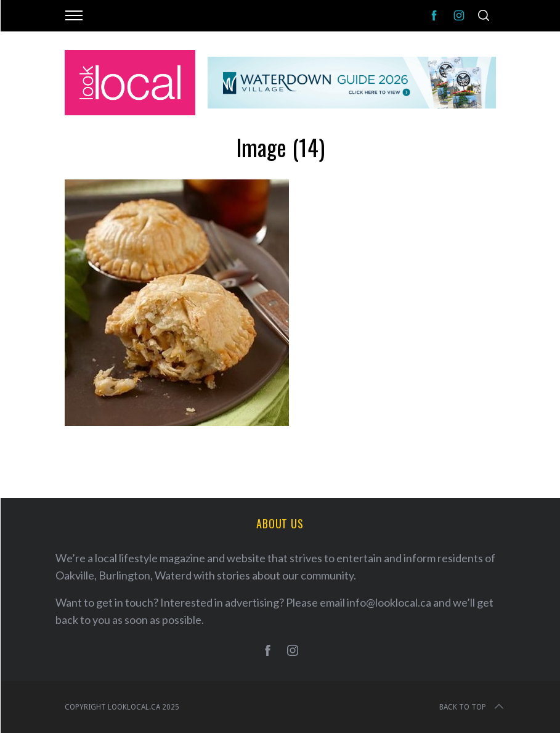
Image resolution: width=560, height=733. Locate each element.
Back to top (473, 707)
